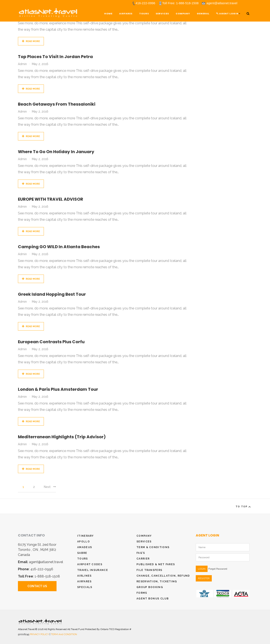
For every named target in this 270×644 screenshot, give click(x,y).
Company (183, 14)
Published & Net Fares (156, 564)
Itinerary (86, 536)
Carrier (143, 559)
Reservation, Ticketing (157, 581)
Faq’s (141, 553)
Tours (83, 559)
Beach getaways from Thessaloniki (57, 104)
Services (162, 14)
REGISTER (204, 578)
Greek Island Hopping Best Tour (52, 294)
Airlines (84, 576)
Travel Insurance (93, 570)
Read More (31, 41)
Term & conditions (153, 547)
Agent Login (227, 14)
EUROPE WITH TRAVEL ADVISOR (51, 199)
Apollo (84, 542)
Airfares (126, 14)
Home (108, 14)
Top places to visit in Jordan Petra (55, 57)
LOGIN (202, 569)
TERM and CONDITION (64, 634)
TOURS (144, 14)
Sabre (82, 553)
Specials (85, 587)
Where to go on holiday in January (56, 152)
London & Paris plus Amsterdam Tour (58, 389)
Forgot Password (218, 569)
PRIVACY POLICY (40, 634)
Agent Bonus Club (153, 599)
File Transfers (149, 570)
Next (50, 487)
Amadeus (85, 547)
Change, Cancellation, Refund (163, 576)
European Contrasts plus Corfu (51, 342)
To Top (244, 507)
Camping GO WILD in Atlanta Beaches (59, 247)
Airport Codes (90, 564)
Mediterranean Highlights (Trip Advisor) (62, 437)
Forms (142, 593)
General (203, 14)
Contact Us (37, 586)
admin (22, 64)
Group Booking (150, 587)
